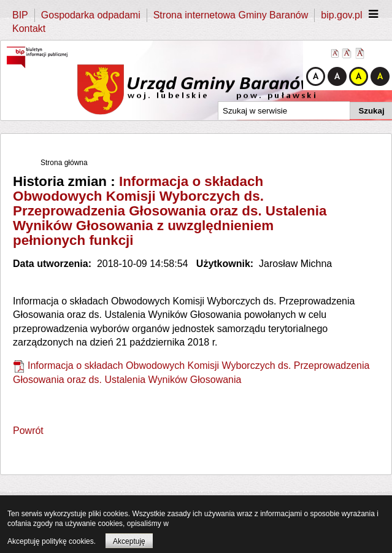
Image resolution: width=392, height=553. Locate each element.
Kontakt (29, 29)
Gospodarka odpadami (91, 15)
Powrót (28, 431)
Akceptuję (129, 541)
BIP (20, 15)
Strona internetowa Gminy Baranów (231, 15)
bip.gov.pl (341, 15)
